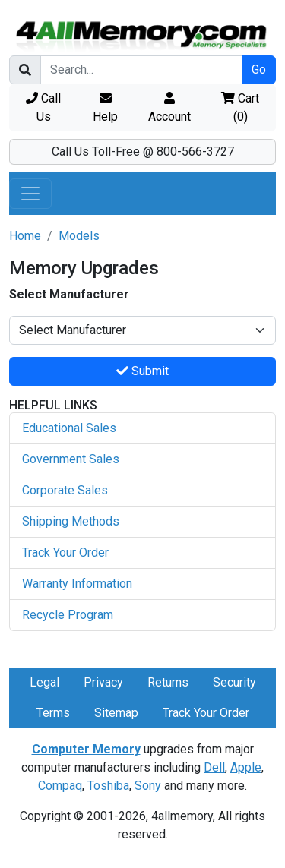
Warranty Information (77, 584)
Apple (246, 767)
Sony (148, 786)
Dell (214, 767)
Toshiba (108, 786)
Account (169, 108)
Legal (44, 682)
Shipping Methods (71, 521)
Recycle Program (68, 615)
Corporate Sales (65, 490)
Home (25, 236)
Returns (168, 682)
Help (105, 108)
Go (259, 69)
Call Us (43, 107)
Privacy (103, 682)
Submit (142, 371)
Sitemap (116, 713)
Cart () (240, 107)
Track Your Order (65, 552)
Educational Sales (69, 428)
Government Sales (71, 459)
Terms (53, 713)
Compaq (60, 786)
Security (234, 682)
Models (79, 236)
